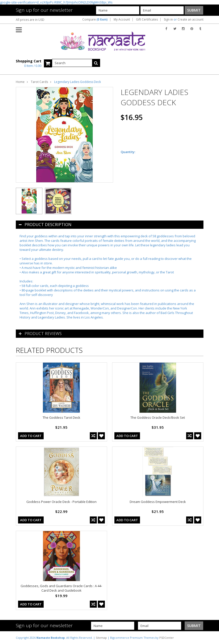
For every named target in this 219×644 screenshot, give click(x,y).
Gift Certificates (147, 20)
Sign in (168, 20)
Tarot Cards (39, 82)
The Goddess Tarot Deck (61, 417)
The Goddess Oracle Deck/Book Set (158, 417)
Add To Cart (31, 436)
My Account (122, 20)
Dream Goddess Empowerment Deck (158, 502)
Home (20, 82)
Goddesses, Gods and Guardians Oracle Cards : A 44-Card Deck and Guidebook (61, 588)
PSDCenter (167, 638)
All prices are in (30, 20)
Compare (95, 20)
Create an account (191, 20)
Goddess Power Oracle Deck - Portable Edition (61, 502)
